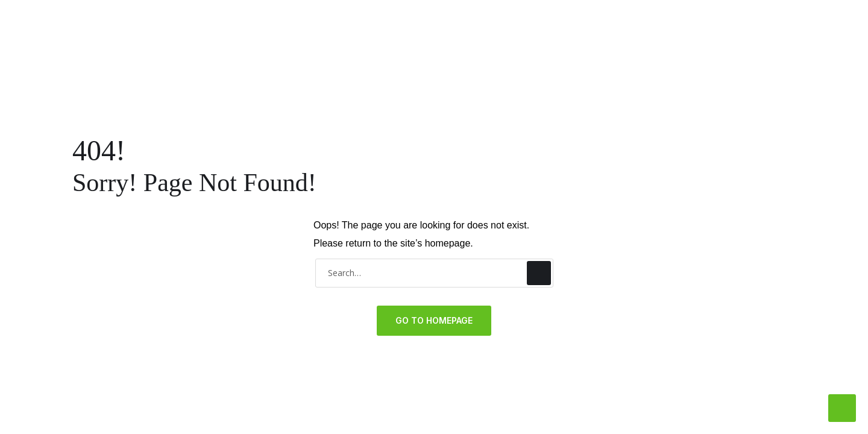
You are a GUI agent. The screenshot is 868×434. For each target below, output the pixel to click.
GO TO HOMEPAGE (434, 320)
